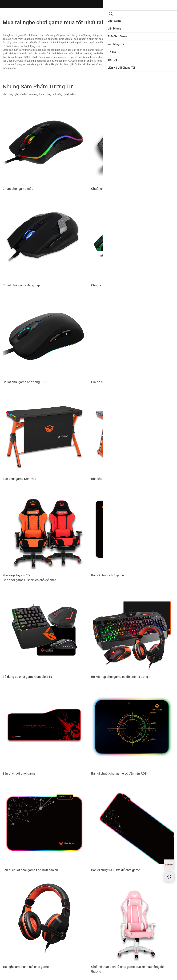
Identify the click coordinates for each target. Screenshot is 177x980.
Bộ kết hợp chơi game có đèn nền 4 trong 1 (121, 677)
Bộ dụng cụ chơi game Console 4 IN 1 (29, 677)
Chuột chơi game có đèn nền (111, 285)
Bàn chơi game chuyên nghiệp (112, 479)
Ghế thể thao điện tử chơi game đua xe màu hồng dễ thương (127, 969)
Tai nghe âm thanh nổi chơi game (26, 967)
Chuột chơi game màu (18, 189)
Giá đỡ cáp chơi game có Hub (112, 382)
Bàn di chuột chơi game (107, 575)
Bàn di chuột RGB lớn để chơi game (116, 870)
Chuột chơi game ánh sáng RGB (25, 382)
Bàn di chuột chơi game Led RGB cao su (30, 870)
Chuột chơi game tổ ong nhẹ (111, 189)
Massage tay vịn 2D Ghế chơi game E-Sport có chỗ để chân (30, 578)
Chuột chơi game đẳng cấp (21, 285)
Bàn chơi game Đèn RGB (19, 479)
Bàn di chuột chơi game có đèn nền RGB (119, 773)
